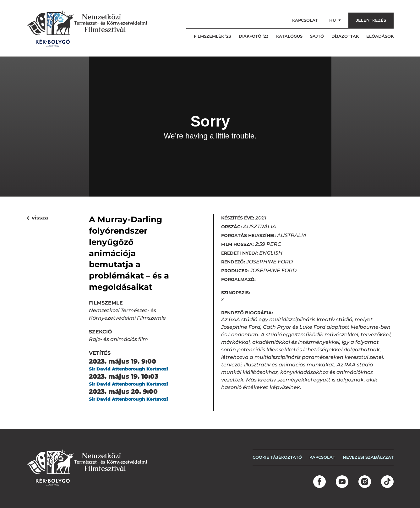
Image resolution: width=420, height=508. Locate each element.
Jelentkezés (371, 20)
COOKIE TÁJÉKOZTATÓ (277, 457)
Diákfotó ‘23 (254, 36)
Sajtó (317, 36)
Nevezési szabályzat (368, 457)
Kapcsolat (305, 20)
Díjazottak (345, 36)
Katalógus (289, 36)
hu (335, 20)
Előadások (380, 36)
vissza (37, 218)
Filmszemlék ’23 (213, 36)
